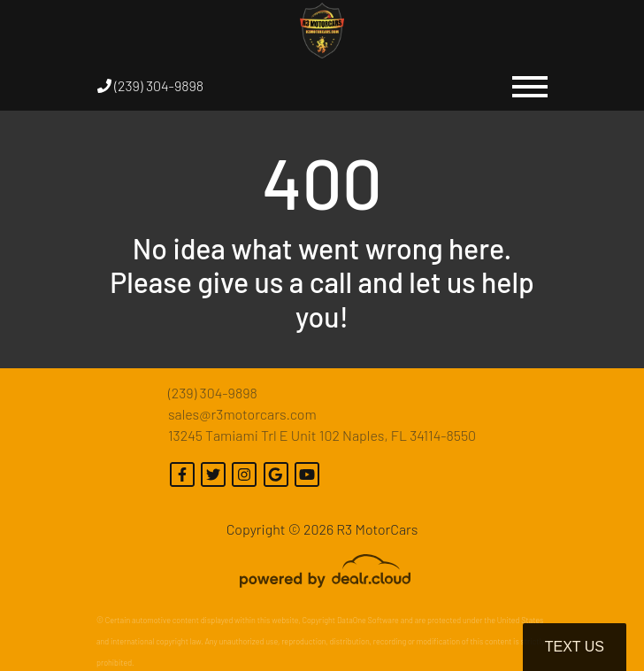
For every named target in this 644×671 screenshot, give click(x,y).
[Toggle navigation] (530, 86)
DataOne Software (368, 620)
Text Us (575, 647)
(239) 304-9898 (150, 85)
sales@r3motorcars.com (242, 414)
